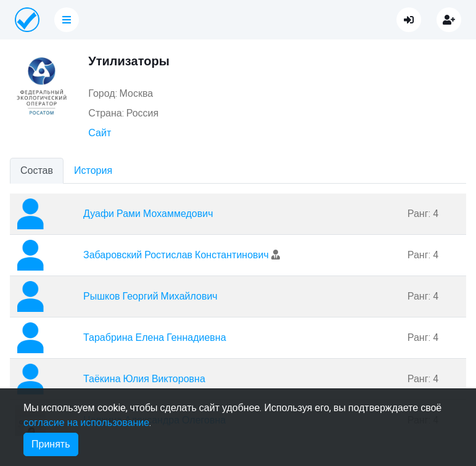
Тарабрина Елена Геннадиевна (155, 338)
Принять (51, 444)
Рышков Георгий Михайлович (150, 296)
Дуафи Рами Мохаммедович (148, 214)
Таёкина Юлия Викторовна (144, 379)
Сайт (100, 133)
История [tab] (93, 171)
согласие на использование (86, 423)
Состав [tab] (37, 171)
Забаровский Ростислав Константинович (176, 255)
